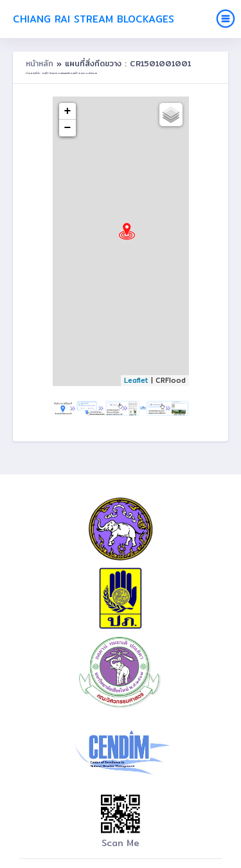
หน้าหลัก (41, 63)
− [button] (68, 128)
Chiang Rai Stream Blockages (94, 19)
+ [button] (68, 111)
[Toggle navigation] (226, 19)
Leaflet (136, 380)
